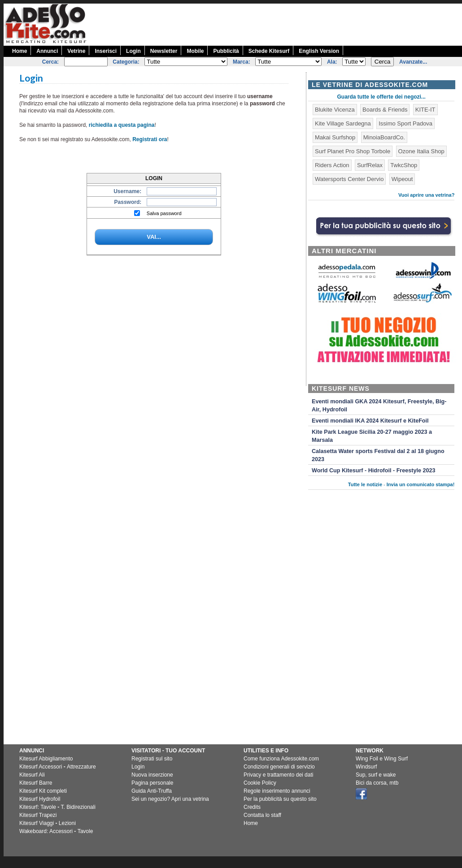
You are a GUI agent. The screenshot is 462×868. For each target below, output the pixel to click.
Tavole (85, 831)
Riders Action (332, 165)
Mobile (195, 51)
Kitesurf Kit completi (43, 791)
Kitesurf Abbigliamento (46, 759)
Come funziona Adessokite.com (281, 759)
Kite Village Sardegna (343, 123)
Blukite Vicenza (335, 110)
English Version (319, 51)
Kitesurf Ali (32, 775)
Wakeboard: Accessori (46, 831)
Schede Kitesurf (269, 51)
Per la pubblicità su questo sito (280, 799)
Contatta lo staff (262, 815)
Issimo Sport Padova (405, 123)
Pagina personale (152, 783)
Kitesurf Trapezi (38, 815)
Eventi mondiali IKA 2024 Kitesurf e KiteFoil (370, 421)
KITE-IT (425, 110)
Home (20, 51)
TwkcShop (404, 165)
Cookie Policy (260, 783)
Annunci (47, 51)
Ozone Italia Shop (421, 151)
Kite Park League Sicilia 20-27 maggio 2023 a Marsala (372, 436)
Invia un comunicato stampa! (421, 484)
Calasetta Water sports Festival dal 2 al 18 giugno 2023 (378, 455)
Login (133, 51)
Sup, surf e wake (376, 775)
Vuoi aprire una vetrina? (427, 195)
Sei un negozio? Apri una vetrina (170, 799)
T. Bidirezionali (78, 807)
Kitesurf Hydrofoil (40, 799)
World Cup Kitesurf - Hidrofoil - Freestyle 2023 (373, 471)
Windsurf (366, 767)
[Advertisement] (384, 674)
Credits (252, 807)
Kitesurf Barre (36, 783)
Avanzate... (413, 62)
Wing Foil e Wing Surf (382, 759)
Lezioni (67, 823)
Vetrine (76, 51)
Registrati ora (150, 139)
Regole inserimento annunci (277, 791)
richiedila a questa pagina (122, 125)
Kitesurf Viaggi (37, 823)
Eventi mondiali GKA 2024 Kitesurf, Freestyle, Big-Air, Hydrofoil (379, 406)
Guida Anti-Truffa (152, 791)
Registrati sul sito (152, 759)
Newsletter (164, 51)
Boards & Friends (385, 110)
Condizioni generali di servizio (279, 767)
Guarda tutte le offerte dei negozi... (381, 97)
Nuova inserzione (152, 775)
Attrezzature (81, 767)
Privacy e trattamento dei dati (278, 775)
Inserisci (106, 51)
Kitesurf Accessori (41, 767)
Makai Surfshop (335, 137)
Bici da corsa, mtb (377, 783)
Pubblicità (226, 51)
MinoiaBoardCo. (384, 137)
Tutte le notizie (365, 484)
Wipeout (402, 179)
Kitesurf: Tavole (38, 807)
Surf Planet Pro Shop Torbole (353, 151)
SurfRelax (370, 165)
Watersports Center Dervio (349, 179)
